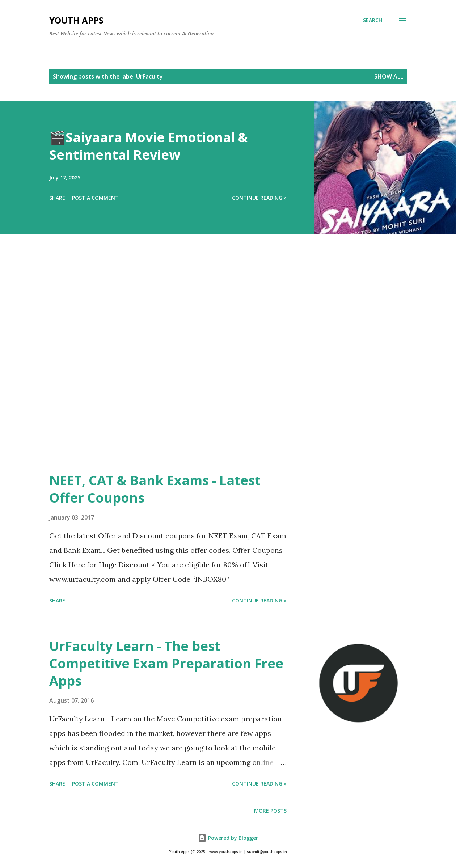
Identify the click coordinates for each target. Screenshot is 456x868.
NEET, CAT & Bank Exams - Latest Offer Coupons (155, 489)
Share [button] (57, 198)
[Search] (373, 20)
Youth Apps (76, 20)
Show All (389, 76)
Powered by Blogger (228, 838)
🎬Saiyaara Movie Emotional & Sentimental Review (149, 146)
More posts (270, 811)
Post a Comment (95, 198)
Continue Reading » (259, 198)
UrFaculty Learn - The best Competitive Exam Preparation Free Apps (166, 663)
